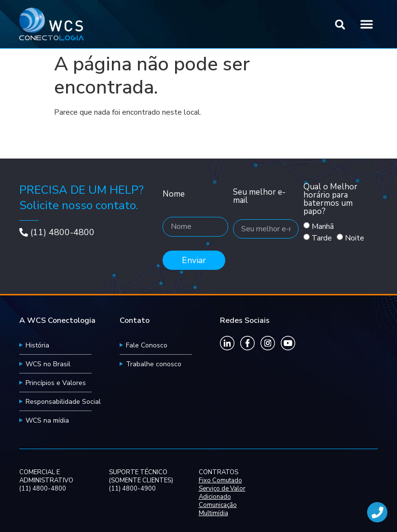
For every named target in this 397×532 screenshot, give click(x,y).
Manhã (323, 227)
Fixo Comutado (220, 481)
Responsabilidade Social (63, 402)
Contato (135, 320)
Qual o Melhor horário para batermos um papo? (330, 200)
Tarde (322, 239)
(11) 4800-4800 (62, 232)
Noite (355, 239)
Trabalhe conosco (154, 364)
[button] (340, 25)
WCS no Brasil (48, 364)
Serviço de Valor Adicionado (222, 493)
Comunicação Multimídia (218, 509)
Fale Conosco (147, 345)
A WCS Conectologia (57, 320)
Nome (174, 195)
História (37, 345)
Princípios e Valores (56, 383)
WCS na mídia (47, 420)
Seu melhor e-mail (259, 197)
